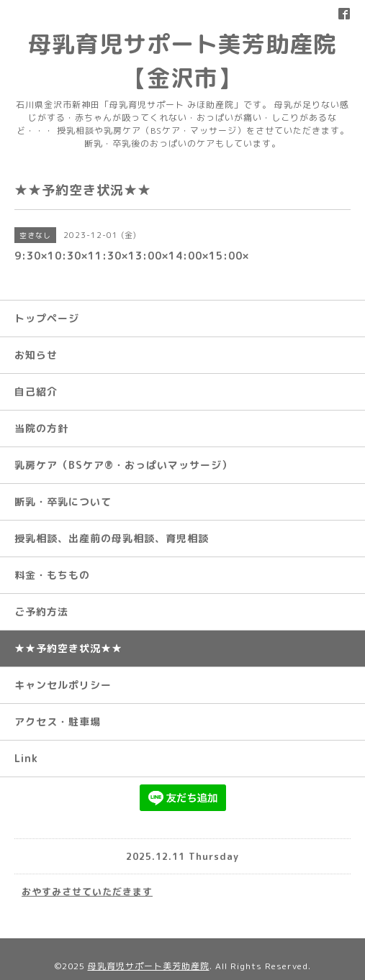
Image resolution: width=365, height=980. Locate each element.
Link (26, 758)
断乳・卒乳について (63, 502)
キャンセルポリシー (63, 685)
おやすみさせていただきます (87, 892)
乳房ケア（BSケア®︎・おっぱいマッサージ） (123, 465)
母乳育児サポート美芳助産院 (149, 966)
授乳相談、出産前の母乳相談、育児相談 (112, 538)
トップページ (47, 318)
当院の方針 (41, 428)
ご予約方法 (41, 612)
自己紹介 (36, 391)
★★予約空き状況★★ (68, 648)
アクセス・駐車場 (58, 722)
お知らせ (36, 355)
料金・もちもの (52, 575)
